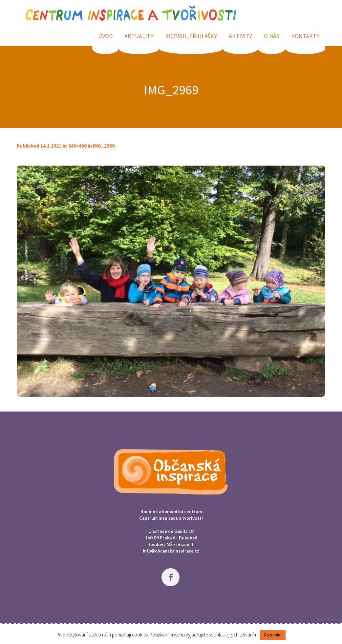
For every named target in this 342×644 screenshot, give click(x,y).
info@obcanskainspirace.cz (171, 551)
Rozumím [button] (273, 635)
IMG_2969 (104, 146)
